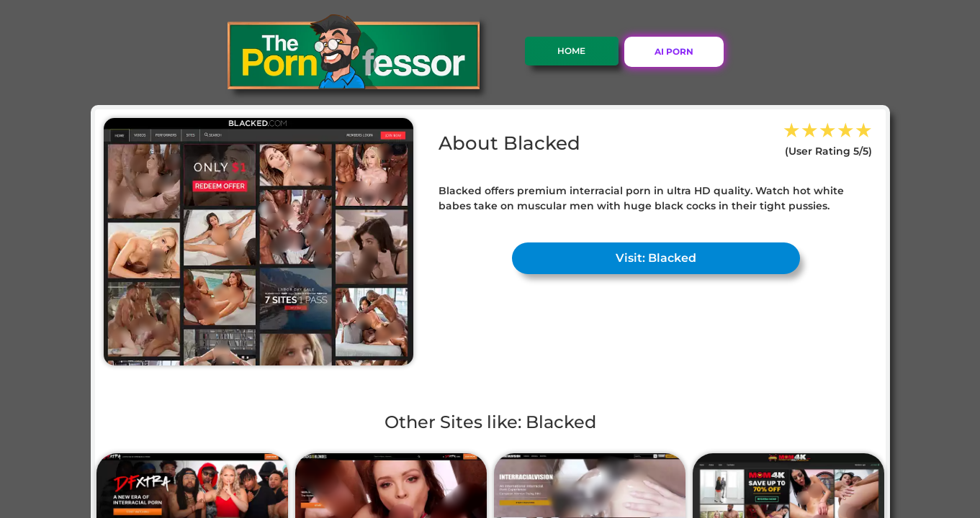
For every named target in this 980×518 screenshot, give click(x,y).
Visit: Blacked (656, 258)
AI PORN (674, 51)
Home (571, 51)
